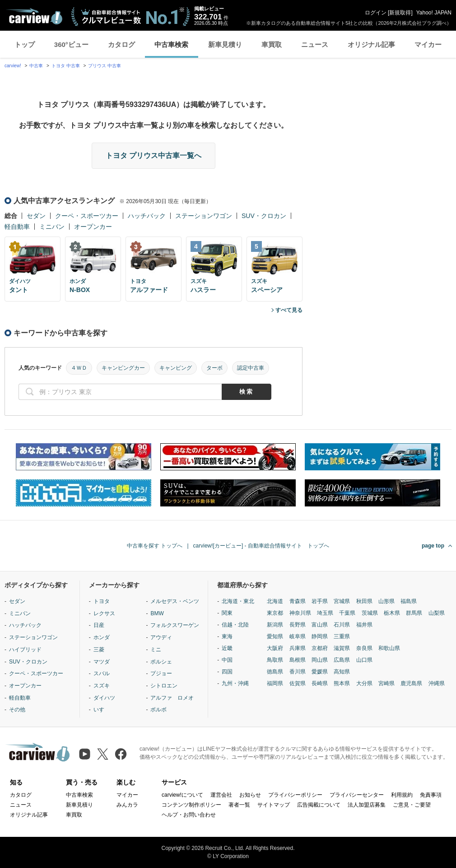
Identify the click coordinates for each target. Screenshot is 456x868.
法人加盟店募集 (367, 805)
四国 (227, 672)
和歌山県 (389, 648)
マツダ (102, 662)
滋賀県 (342, 648)
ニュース (315, 44)
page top (433, 546)
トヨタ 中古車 (66, 66)
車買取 (272, 44)
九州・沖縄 (235, 683)
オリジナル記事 (371, 44)
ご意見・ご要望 (412, 805)
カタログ (121, 44)
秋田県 (364, 601)
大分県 (364, 683)
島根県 (298, 660)
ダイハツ (104, 698)
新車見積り (225, 44)
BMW (157, 613)
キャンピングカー (123, 368)
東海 (227, 636)
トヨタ (102, 601)
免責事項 (431, 795)
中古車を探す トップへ (155, 546)
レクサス (104, 613)
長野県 (298, 625)
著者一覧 (239, 805)
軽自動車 (17, 227)
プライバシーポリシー (295, 795)
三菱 (99, 650)
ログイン (376, 13)
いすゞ (102, 710)
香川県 (298, 672)
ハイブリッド (25, 650)
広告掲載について (319, 805)
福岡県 (275, 683)
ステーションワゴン (204, 216)
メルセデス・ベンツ (175, 601)
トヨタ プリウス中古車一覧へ (154, 155)
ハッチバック (147, 216)
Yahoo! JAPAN (434, 13)
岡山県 (320, 660)
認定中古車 (251, 368)
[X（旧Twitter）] (103, 754)
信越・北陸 (235, 625)
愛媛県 (320, 672)
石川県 (342, 625)
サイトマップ (274, 805)
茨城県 (370, 613)
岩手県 (320, 601)
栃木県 (392, 613)
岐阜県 (298, 636)
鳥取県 (275, 660)
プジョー (161, 673)
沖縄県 (437, 683)
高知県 (342, 672)
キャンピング (176, 368)
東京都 (275, 613)
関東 (227, 613)
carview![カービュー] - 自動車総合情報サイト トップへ (261, 546)
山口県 (364, 660)
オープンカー (93, 227)
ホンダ (102, 637)
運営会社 (221, 795)
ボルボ (158, 710)
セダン (36, 216)
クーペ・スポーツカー (87, 216)
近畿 (227, 648)
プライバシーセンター (357, 795)
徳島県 (275, 672)
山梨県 (437, 613)
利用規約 (402, 795)
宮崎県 (386, 683)
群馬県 (414, 613)
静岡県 (320, 636)
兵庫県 (298, 648)
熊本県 (342, 683)
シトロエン (164, 686)
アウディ (161, 637)
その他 (17, 710)
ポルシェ (161, 662)
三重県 (342, 636)
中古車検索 (171, 44)
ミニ (156, 650)
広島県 (342, 660)
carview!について (182, 795)
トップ (25, 44)
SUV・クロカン (264, 216)
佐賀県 (298, 683)
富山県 (320, 625)
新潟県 (275, 625)
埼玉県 (325, 613)
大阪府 (275, 648)
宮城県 (342, 601)
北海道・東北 (238, 601)
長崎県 (320, 683)
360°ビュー (71, 44)
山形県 (386, 601)
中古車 (36, 66)
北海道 (275, 601)
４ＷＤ (79, 368)
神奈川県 (300, 613)
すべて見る (289, 310)
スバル (102, 673)
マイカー (428, 44)
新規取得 (400, 13)
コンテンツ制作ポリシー (191, 805)
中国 (227, 660)
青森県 (298, 601)
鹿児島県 (411, 683)
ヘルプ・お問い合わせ (189, 815)
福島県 (409, 601)
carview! (13, 66)
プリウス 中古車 (105, 66)
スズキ (102, 686)
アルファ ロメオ (172, 698)
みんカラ (127, 805)
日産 (99, 625)
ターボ (214, 368)
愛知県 (275, 636)
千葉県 (347, 613)
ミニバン (52, 227)
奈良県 (364, 648)
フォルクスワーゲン (175, 625)
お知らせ (250, 795)
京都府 (320, 648)
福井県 (364, 625)
